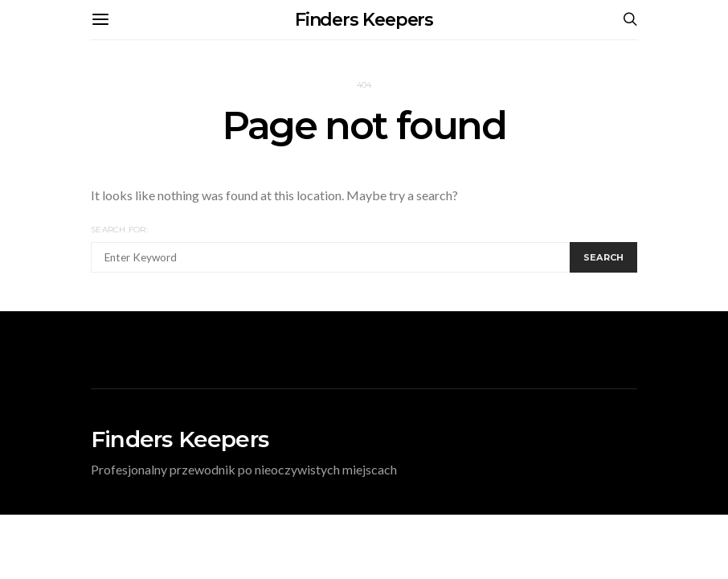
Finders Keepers (364, 20)
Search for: (119, 230)
